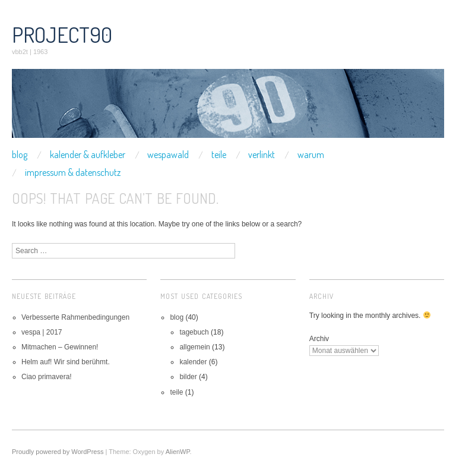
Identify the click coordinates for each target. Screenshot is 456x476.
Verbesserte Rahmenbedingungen (75, 317)
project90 (62, 34)
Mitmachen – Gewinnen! (60, 347)
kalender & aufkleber (88, 155)
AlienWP (178, 452)
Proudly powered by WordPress (58, 452)
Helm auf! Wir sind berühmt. (66, 362)
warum (311, 155)
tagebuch (194, 332)
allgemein (194, 347)
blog (20, 155)
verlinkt (262, 155)
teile (219, 155)
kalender (193, 362)
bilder (188, 377)
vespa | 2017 (42, 332)
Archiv (319, 339)
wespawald (168, 155)
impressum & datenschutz (73, 172)
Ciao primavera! (47, 377)
